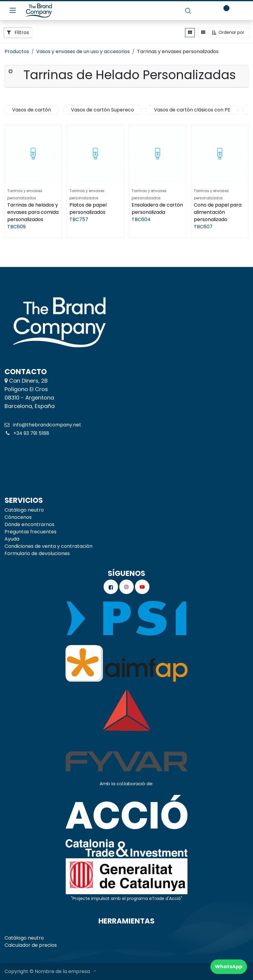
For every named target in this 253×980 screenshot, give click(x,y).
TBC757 (79, 219)
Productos (17, 51)
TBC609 (16, 227)
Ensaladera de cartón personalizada (157, 209)
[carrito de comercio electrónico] (205, 11)
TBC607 (203, 227)
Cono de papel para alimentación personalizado (218, 212)
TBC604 (141, 219)
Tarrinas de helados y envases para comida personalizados (33, 212)
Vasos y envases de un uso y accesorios (83, 51)
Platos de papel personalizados (88, 209)
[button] (230, 32)
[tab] (126, 76)
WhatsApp (229, 967)
